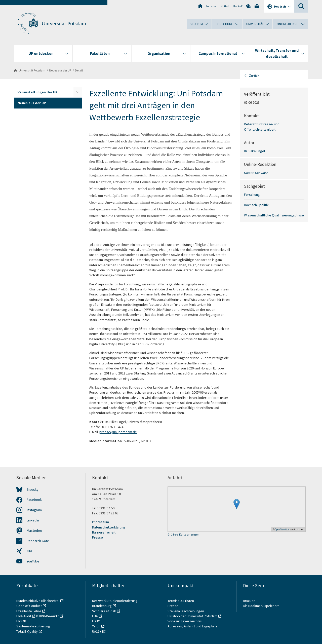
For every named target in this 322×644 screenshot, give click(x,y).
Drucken (249, 601)
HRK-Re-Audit (49, 616)
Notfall (225, 6)
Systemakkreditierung (33, 626)
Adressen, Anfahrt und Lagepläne (193, 626)
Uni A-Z (238, 6)
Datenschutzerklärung (109, 527)
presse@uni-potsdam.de (118, 432)
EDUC (96, 621)
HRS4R (21, 621)
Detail (79, 70)
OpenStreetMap (283, 529)
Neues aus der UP (60, 70)
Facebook (34, 500)
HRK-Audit (24, 616)
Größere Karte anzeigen (183, 535)
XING (30, 551)
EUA (95, 616)
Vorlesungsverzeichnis (185, 621)
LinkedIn (33, 520)
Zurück (254, 75)
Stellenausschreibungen (186, 611)
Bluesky (33, 489)
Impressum (100, 522)
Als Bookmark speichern (261, 606)
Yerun (96, 626)
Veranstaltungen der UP (38, 92)
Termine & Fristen (181, 601)
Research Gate (38, 541)
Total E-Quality (27, 631)
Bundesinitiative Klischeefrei (38, 601)
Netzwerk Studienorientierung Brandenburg (115, 603)
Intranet (212, 6)
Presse (97, 537)
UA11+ (97, 631)
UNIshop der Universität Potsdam (192, 616)
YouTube (33, 561)
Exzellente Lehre (29, 611)
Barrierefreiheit (104, 532)
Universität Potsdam (64, 23)
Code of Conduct (29, 606)
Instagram (34, 510)
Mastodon (34, 531)
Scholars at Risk (104, 611)
